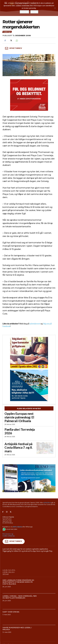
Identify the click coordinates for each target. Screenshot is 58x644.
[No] (55, 8)
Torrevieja (7, 32)
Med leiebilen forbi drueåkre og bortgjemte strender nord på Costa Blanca (18, 582)
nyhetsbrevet (35, 324)
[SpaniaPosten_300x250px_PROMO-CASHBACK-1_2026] (29, 95)
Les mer (34, 12)
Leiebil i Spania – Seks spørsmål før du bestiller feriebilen (20, 597)
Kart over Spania (11, 612)
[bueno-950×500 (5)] (29, 478)
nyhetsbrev (47, 503)
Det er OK (24, 12)
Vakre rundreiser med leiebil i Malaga (17, 628)
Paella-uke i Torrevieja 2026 (20, 431)
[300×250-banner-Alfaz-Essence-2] (29, 385)
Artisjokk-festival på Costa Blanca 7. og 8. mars (19, 447)
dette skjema (17, 527)
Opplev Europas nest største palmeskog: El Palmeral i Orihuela (19, 417)
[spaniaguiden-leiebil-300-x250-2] (29, 353)
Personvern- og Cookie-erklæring (8, 535)
